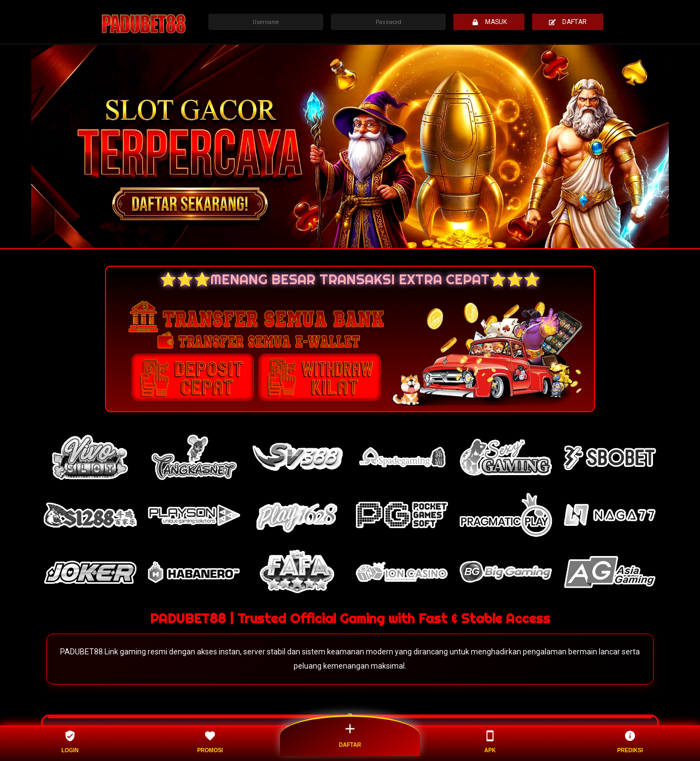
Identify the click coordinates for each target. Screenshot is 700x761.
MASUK (489, 22)
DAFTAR (568, 22)
